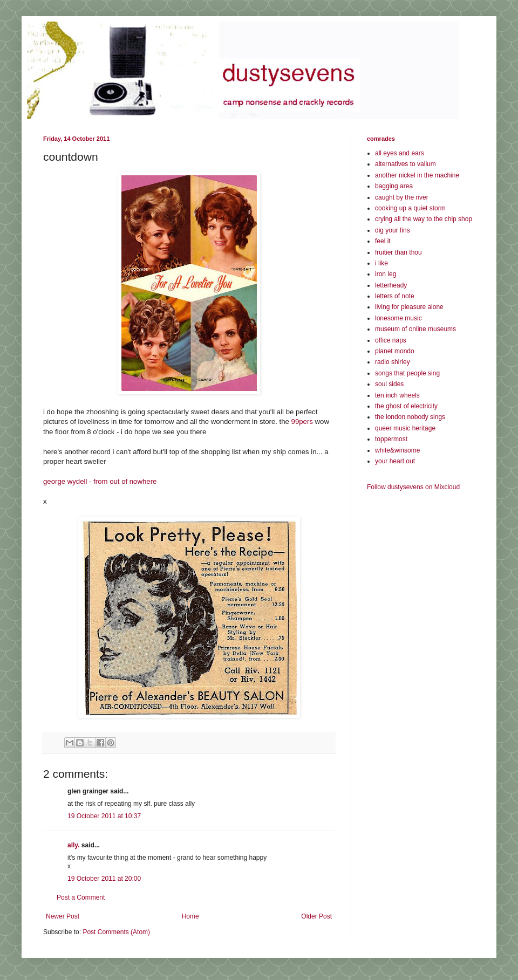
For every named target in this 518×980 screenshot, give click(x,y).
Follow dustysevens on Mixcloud (413, 487)
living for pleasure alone (409, 307)
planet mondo (395, 351)
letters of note (395, 296)
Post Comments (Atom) (116, 932)
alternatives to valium (405, 164)
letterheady (391, 285)
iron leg (386, 274)
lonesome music (398, 318)
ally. (73, 845)
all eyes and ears (400, 153)
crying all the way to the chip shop (424, 219)
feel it (383, 241)
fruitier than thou (398, 252)
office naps (391, 340)
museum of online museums (415, 329)
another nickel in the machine (417, 175)
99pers (302, 422)
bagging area (394, 186)
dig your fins (393, 230)
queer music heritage (405, 428)
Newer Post (63, 916)
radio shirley (393, 362)
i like (381, 263)
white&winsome (397, 450)
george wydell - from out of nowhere (100, 481)
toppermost (391, 439)
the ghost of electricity (406, 406)
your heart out (395, 461)
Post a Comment (81, 897)
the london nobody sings (410, 417)
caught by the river (402, 197)
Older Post (316, 916)
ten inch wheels (397, 395)
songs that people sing (407, 373)
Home (190, 916)
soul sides (389, 384)
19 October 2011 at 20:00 (104, 879)
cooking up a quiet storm (410, 208)
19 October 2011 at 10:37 (104, 816)
